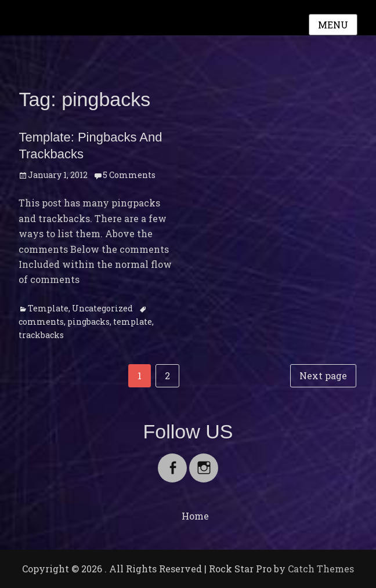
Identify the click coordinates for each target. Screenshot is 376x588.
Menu (333, 25)
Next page (323, 375)
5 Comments (129, 175)
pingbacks (88, 322)
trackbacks (41, 335)
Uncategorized (102, 308)
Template (48, 308)
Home (195, 516)
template (133, 322)
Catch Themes (321, 569)
